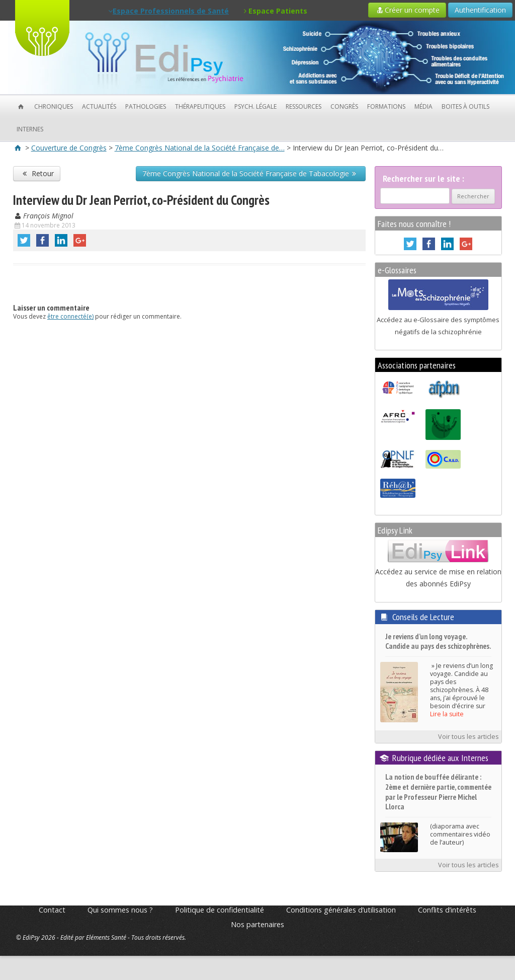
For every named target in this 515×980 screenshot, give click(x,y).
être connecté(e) (70, 316)
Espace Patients (276, 11)
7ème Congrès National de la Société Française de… (200, 148)
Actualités (99, 106)
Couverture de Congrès (69, 148)
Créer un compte (407, 10)
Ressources (304, 106)
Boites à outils (465, 106)
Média (423, 106)
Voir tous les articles (468, 737)
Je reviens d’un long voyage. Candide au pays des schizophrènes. (438, 642)
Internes (30, 129)
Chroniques (54, 106)
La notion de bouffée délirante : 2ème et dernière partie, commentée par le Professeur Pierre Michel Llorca (438, 792)
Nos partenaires (257, 924)
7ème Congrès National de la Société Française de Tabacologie (251, 173)
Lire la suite (447, 714)
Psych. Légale (255, 106)
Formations (386, 106)
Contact (52, 910)
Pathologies (146, 106)
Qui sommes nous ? (120, 910)
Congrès (344, 106)
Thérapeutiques (200, 106)
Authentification (480, 10)
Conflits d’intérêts (447, 910)
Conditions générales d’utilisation (341, 910)
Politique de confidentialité (220, 910)
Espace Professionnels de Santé (168, 11)
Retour (37, 173)
